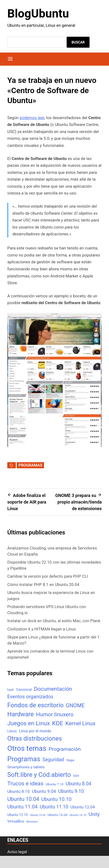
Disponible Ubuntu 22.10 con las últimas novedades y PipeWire (54, 565)
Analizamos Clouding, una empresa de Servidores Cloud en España (52, 551)
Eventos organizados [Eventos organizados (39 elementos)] (30, 697)
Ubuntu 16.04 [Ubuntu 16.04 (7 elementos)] (58, 815)
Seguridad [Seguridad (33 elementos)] (53, 760)
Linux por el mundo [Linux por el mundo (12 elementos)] (35, 731)
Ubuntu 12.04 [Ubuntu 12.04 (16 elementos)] (83, 807)
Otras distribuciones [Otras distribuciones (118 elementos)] (35, 739)
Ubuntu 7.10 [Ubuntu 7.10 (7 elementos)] (55, 784)
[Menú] (10, 59)
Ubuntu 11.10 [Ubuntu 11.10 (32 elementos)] (54, 807)
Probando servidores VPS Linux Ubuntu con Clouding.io (47, 610)
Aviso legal (17, 852)
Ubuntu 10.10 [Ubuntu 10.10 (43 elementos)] (56, 799)
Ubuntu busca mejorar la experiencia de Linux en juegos (51, 596)
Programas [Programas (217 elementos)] (24, 759)
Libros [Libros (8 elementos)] (12, 731)
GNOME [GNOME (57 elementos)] (75, 705)
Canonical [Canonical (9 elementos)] (24, 690)
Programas (30, 465)
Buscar (78, 42)
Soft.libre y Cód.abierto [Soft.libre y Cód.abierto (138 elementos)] (39, 775)
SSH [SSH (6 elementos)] (76, 776)
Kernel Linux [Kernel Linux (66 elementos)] (80, 723)
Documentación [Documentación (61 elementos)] (53, 689)
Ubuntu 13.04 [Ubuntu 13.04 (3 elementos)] (38, 815)
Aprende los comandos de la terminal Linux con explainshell (50, 654)
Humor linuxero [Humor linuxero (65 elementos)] (55, 714)
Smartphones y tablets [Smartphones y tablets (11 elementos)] (26, 767)
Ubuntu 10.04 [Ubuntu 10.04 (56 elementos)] (23, 799)
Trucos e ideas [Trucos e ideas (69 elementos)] (25, 784)
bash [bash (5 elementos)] (11, 690)
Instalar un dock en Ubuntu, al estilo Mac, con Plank (54, 621)
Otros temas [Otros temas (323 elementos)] (27, 748)
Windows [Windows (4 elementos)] (32, 822)
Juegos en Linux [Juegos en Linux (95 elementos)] (29, 723)
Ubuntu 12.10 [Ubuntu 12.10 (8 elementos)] (18, 815)
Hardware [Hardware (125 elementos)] (21, 714)
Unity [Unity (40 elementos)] (94, 814)
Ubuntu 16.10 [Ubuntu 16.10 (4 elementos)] (78, 815)
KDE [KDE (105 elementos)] (58, 723)
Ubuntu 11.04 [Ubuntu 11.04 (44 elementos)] (22, 807)
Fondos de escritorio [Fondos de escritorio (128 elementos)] (35, 705)
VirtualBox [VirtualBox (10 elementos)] (16, 821)
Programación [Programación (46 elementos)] (65, 749)
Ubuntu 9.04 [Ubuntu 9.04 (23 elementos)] (44, 791)
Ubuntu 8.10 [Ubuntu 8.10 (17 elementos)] (18, 791)
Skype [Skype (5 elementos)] (70, 760)
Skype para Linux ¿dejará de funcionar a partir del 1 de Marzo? (53, 640)
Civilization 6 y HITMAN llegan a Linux (42, 629)
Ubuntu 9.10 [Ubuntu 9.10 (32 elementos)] (71, 791)
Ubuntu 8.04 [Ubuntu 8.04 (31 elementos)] (78, 784)
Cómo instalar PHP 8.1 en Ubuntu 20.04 (43, 585)
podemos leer (32, 118)
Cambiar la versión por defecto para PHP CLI (48, 576)
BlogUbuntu (38, 13)
